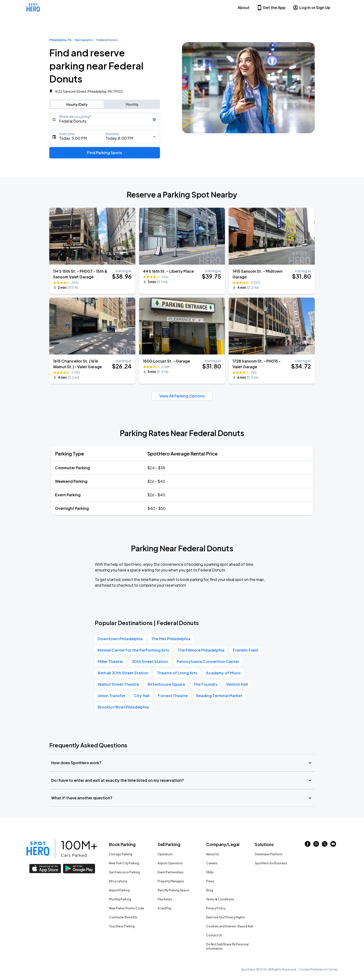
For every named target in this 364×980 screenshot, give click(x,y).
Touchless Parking (122, 926)
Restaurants (84, 40)
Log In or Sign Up (312, 8)
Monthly (132, 104)
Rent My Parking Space (173, 890)
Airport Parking (119, 890)
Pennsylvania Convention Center (208, 661)
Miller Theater (110, 661)
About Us (213, 854)
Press (210, 881)
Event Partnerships (171, 872)
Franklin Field (245, 650)
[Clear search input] (154, 120)
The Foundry (206, 684)
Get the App (271, 8)
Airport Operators (170, 863)
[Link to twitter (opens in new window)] (325, 845)
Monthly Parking (120, 899)
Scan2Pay (164, 908)
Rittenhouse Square (166, 684)
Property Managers (171, 881)
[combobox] (105, 120)
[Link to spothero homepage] (38, 849)
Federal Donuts (107, 40)
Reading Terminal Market (219, 696)
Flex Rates (165, 899)
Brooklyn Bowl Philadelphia (123, 707)
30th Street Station (150, 661)
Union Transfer (111, 696)
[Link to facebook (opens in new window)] (308, 845)
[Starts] (105, 137)
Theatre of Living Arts (177, 673)
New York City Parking (124, 863)
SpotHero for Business (271, 863)
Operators (165, 854)
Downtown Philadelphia (120, 639)
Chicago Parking (121, 854)
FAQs (210, 872)
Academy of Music (223, 673)
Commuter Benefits (123, 917)
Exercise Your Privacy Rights (225, 917)
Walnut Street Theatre (118, 684)
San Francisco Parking (124, 872)
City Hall (142, 696)
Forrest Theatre (173, 696)
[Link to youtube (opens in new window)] (333, 845)
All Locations (118, 881)
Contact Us (214, 935)
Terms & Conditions (220, 899)
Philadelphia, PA (60, 40)
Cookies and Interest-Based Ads (230, 926)
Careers (212, 863)
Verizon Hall (237, 684)
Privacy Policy (216, 908)
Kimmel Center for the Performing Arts (133, 650)
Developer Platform (269, 854)
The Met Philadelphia (171, 639)
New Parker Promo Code (127, 908)
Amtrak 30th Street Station (123, 673)
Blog (210, 890)
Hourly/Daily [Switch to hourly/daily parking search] (77, 104)
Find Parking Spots (105, 153)
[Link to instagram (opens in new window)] (316, 845)
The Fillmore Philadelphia (201, 650)
